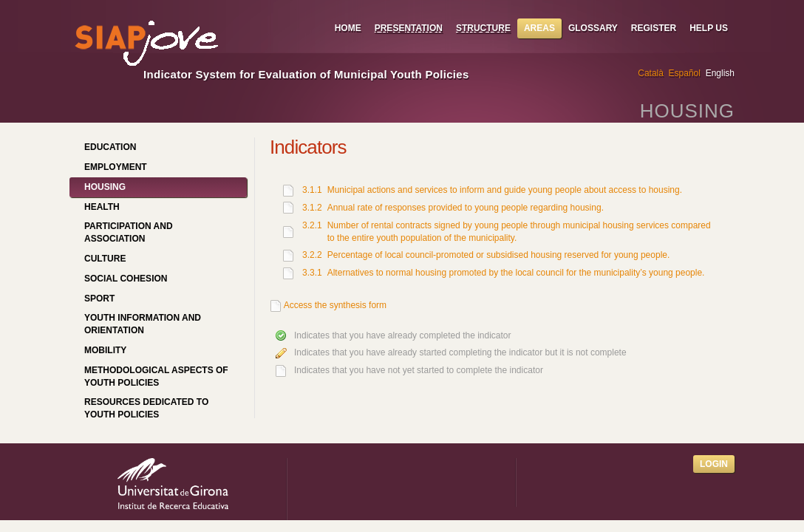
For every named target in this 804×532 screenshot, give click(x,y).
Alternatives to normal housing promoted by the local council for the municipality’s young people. (516, 273)
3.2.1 (312, 225)
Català (651, 73)
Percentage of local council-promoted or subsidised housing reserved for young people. (499, 255)
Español (685, 73)
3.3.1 (312, 273)
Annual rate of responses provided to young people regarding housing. (466, 208)
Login (714, 464)
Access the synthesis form (335, 305)
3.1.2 (312, 208)
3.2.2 (312, 255)
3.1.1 (312, 190)
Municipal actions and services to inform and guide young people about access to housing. (505, 190)
